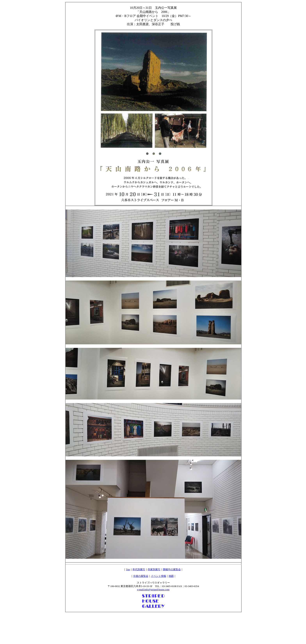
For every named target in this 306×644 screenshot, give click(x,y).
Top (128, 569)
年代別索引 (139, 569)
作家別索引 (154, 569)
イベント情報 (158, 576)
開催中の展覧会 (172, 569)
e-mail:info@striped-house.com (153, 589)
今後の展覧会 (141, 576)
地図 (171, 576)
